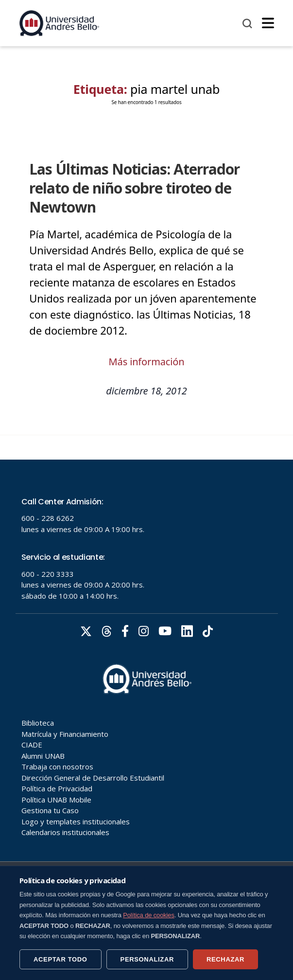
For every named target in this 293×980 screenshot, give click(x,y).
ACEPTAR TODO (60, 959)
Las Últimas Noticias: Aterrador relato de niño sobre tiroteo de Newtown (134, 188)
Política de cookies (149, 915)
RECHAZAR (225, 959)
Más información (147, 362)
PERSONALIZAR (147, 959)
